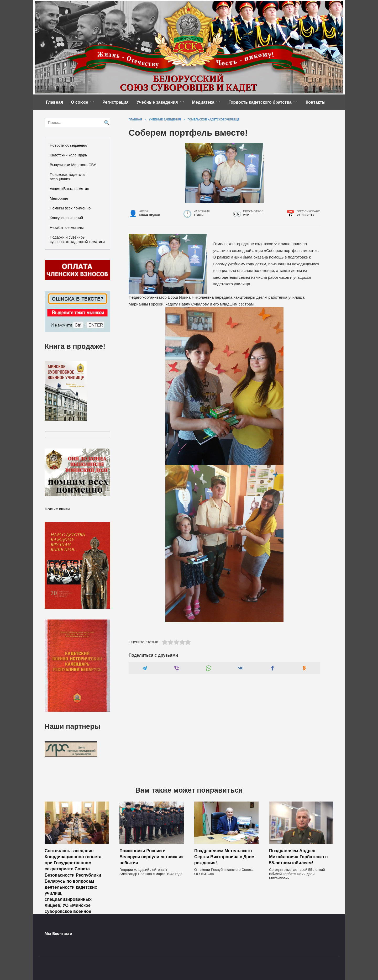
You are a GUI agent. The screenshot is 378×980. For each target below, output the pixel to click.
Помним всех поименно (70, 208)
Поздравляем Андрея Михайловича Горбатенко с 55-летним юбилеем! (298, 857)
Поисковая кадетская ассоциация (68, 177)
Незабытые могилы (67, 228)
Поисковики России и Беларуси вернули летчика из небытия (151, 857)
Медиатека (203, 102)
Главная (54, 102)
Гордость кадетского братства (260, 102)
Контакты (315, 102)
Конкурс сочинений (66, 218)
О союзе (80, 102)
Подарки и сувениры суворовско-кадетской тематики (77, 239)
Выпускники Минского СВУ (73, 165)
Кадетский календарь (69, 155)
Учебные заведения (157, 102)
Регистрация (115, 102)
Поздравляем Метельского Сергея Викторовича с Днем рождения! (224, 857)
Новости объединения (69, 145)
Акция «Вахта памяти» (70, 189)
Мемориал (59, 198)
